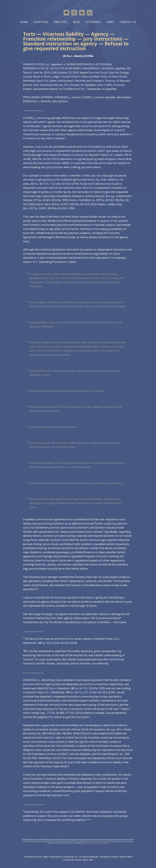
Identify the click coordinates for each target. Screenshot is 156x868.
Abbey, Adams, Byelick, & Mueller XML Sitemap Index (97, 843)
